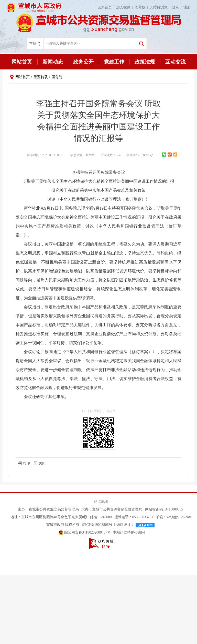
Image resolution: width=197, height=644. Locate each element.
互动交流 (176, 62)
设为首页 (107, 7)
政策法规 (145, 62)
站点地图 (101, 502)
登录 (178, 7)
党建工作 (114, 62)
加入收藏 (125, 7)
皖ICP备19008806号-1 (98, 525)
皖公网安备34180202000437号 (85, 532)
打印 (27, 463)
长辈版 (142, 7)
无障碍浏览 (161, 7)
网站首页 (22, 62)
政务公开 (83, 62)
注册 (187, 7)
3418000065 (174, 509)
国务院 (57, 77)
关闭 (42, 463)
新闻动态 (53, 62)
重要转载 (41, 77)
